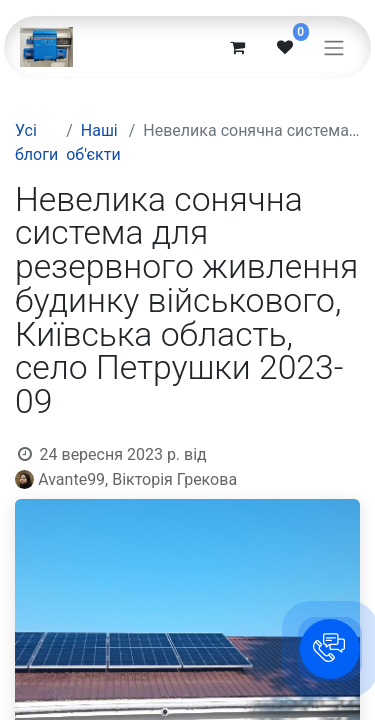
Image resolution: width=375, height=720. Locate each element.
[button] (330, 649)
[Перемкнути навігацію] (334, 47)
